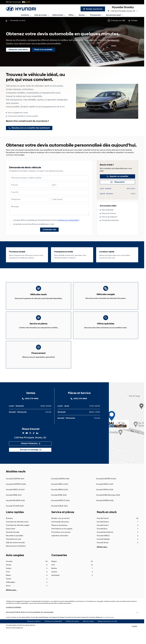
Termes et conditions (34, 634)
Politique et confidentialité (53, 634)
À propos (9, 531)
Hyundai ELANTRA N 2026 (16, 497)
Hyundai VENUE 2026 (59, 519)
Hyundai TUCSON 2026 (15, 519)
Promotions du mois (13, 552)
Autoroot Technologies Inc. (15, 641)
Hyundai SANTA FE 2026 (60, 513)
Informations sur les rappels (62, 542)
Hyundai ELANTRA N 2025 (106, 492)
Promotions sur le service (61, 545)
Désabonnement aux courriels (107, 634)
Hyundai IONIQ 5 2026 (105, 497)
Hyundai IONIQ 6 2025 (60, 502)
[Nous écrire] (117, 182)
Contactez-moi (49, 230)
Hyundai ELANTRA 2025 (15, 492)
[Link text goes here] (26, 15)
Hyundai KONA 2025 (14, 508)
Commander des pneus (60, 535)
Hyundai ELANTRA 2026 (60, 492)
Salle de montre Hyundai (15, 555)
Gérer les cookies (88, 634)
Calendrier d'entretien (60, 548)
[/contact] (29, 128)
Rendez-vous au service (60, 531)
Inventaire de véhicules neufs (17, 535)
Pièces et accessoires (59, 538)
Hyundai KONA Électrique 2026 (108, 508)
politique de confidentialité (68, 220)
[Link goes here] (93, 9)
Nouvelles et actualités (15, 548)
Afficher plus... (102, 560)
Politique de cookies (72, 634)
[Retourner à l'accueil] (6, 21)
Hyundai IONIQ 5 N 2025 (15, 502)
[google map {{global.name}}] (127, 436)
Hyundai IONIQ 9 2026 (105, 502)
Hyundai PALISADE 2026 (15, 513)
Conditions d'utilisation (14, 620)
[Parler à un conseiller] (43, 50)
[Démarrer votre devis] (18, 50)
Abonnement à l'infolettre (16, 559)
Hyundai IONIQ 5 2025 (60, 497)
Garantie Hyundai (13, 545)
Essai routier (11, 542)
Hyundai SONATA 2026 (105, 513)
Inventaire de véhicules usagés (18, 538)
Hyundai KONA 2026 (59, 508)
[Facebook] (23, 446)
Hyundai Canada (108, 630)
